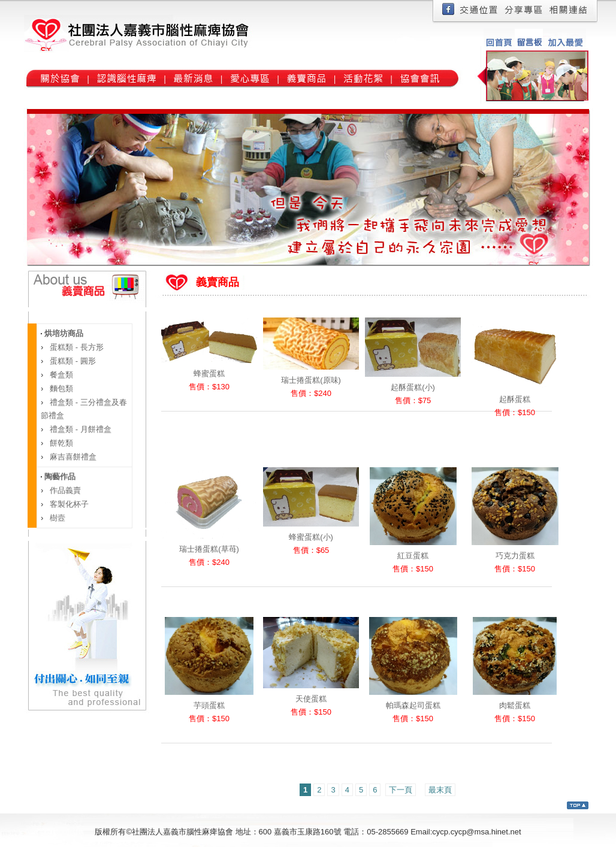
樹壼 (57, 518)
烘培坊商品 (63, 333)
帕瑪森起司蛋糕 (413, 705)
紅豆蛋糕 (413, 556)
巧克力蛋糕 (515, 556)
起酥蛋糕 (515, 399)
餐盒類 (61, 375)
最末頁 (440, 790)
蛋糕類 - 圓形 (72, 361)
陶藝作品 (59, 477)
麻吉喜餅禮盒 (73, 457)
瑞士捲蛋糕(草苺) (209, 549)
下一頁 (401, 790)
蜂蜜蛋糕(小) (311, 537)
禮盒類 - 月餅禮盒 (80, 429)
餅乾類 (61, 443)
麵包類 (61, 388)
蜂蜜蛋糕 (209, 373)
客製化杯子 (69, 504)
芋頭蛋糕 (209, 705)
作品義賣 (65, 490)
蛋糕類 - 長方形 (76, 347)
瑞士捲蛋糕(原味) (311, 380)
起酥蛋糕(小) (413, 387)
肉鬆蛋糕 (515, 705)
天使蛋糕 (311, 699)
